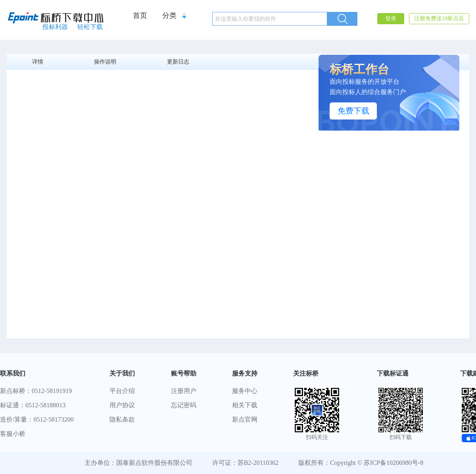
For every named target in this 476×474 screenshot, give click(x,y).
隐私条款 (122, 419)
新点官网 (245, 419)
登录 (391, 18)
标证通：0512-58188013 (33, 405)
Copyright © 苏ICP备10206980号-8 (377, 463)
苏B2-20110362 (258, 463)
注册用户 (184, 391)
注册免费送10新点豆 (439, 18)
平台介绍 (122, 391)
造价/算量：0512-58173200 (37, 419)
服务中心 (245, 391)
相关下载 (245, 405)
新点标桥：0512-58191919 (36, 391)
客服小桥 (13, 434)
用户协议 (122, 405)
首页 (140, 15)
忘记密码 (184, 405)
